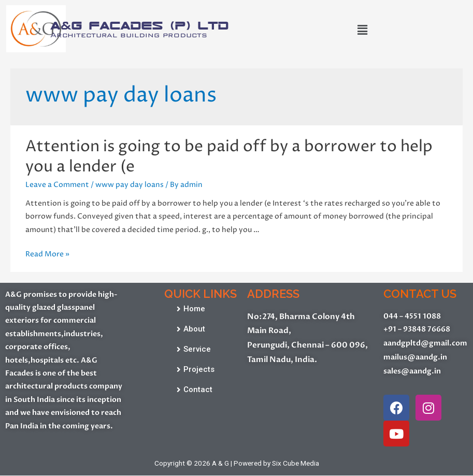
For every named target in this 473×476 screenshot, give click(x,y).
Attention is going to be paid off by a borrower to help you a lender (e (229, 157)
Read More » (47, 254)
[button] (191, 309)
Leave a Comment (57, 185)
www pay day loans (130, 185)
